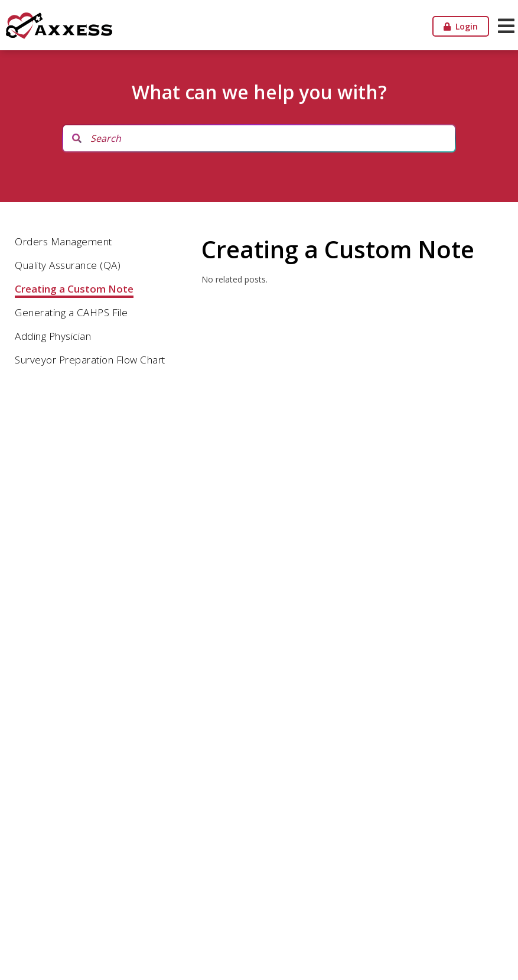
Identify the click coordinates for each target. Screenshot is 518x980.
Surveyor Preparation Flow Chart (90, 360)
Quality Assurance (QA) (68, 265)
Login (461, 26)
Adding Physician (53, 336)
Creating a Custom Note (74, 289)
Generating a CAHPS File (71, 312)
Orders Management (63, 241)
